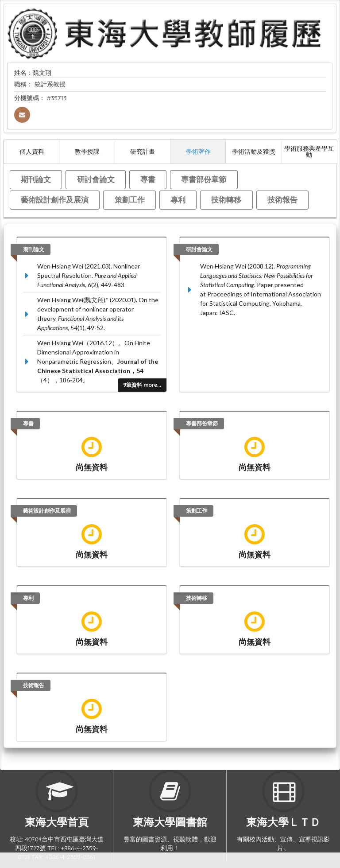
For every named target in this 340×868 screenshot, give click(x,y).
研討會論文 (96, 179)
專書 (148, 179)
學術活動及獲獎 (254, 151)
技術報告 (282, 200)
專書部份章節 (204, 179)
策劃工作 (130, 200)
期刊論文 (36, 179)
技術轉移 (226, 200)
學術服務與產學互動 (309, 151)
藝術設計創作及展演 (55, 200)
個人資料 (32, 151)
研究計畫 (143, 151)
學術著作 (198, 151)
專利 (178, 200)
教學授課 (87, 151)
